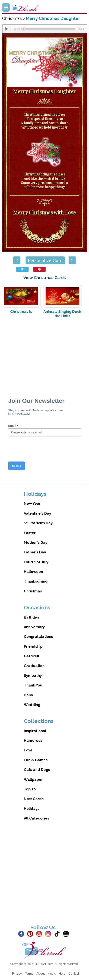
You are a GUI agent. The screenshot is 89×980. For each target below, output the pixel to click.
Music (52, 974)
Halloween (33, 572)
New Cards (34, 799)
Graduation (34, 666)
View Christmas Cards (45, 277)
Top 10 (30, 789)
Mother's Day (36, 542)
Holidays (32, 809)
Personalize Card (45, 260)
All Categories (37, 818)
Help (62, 974)
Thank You (33, 685)
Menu (6, 7)
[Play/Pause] (7, 29)
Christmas (33, 591)
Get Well (32, 656)
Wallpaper (33, 779)
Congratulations (38, 637)
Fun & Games (36, 760)
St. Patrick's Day (38, 523)
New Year (32, 503)
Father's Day (35, 552)
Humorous (33, 740)
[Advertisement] (44, 355)
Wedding (32, 705)
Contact (74, 974)
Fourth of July (36, 562)
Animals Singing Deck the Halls (62, 314)
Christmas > (14, 18)
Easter (30, 533)
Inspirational (35, 731)
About (41, 974)
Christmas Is (21, 312)
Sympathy (33, 676)
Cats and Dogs (37, 770)
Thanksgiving (36, 581)
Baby (28, 695)
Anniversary (34, 627)
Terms (29, 974)
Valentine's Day (37, 513)
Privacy (17, 974)
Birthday (32, 617)
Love (28, 750)
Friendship (33, 646)
